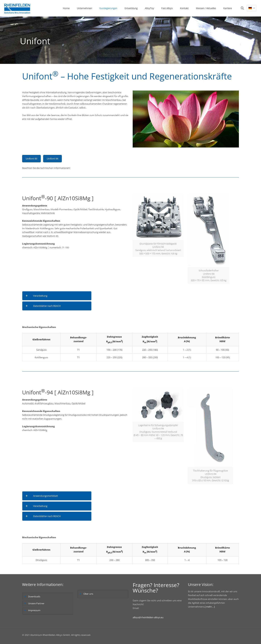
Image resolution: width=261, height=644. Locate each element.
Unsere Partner (36, 603)
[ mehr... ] (210, 607)
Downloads (34, 596)
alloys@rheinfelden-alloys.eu (148, 617)
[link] (57, 296)
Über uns (88, 594)
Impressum (34, 610)
